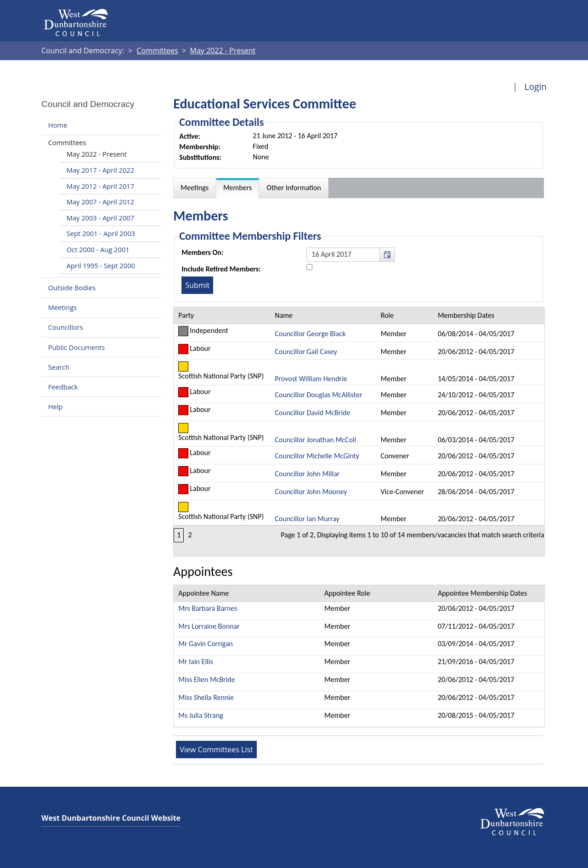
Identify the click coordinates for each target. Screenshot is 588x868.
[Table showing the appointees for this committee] (359, 656)
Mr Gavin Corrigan (205, 644)
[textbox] (351, 254)
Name (284, 315)
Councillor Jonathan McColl (315, 440)
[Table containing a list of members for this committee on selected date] (359, 431)
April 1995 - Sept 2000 (101, 265)
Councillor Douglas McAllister (318, 395)
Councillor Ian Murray (307, 519)
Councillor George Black (310, 334)
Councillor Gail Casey (306, 352)
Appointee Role (347, 593)
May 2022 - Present (97, 154)
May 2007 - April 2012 (100, 202)
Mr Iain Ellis (195, 662)
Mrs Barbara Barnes (208, 608)
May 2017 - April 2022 (100, 170)
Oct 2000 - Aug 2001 (98, 249)
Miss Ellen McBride (206, 679)
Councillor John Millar (307, 474)
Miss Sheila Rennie (206, 697)
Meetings (63, 307)
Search (59, 367)
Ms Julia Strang (201, 715)
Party (186, 315)
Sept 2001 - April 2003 (101, 233)
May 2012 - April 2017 (100, 186)
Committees (67, 142)
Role (387, 315)
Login (535, 87)
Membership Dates (466, 315)
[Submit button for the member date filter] (197, 285)
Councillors (66, 327)
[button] (387, 254)
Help (56, 406)
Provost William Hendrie (311, 379)
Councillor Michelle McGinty (317, 456)
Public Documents (77, 347)
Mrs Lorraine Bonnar (209, 626)
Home (58, 125)
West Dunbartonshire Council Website (111, 818)
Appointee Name (204, 593)
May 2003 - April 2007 (100, 218)
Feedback (63, 387)
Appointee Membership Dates (482, 593)
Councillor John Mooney (311, 492)
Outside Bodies (72, 287)
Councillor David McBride (312, 413)
